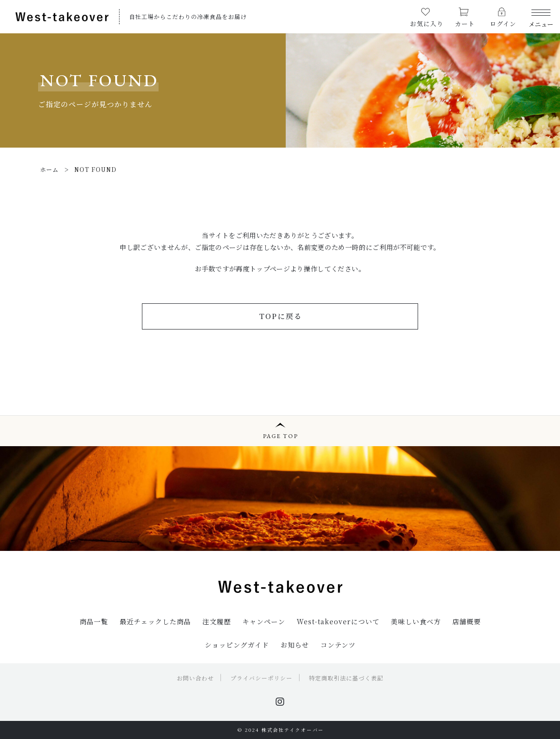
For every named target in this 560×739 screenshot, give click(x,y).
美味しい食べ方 (416, 621)
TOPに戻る (280, 316)
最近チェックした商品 (155, 621)
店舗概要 (467, 621)
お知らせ (295, 645)
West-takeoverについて (338, 621)
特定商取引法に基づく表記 (346, 678)
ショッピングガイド (237, 645)
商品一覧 (94, 621)
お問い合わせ (195, 678)
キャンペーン (264, 621)
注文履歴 (217, 621)
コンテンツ (338, 645)
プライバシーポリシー (261, 678)
